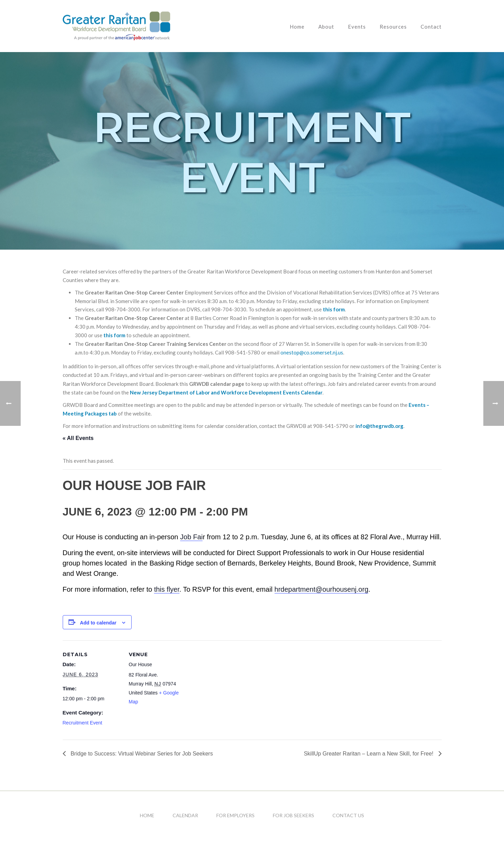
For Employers (235, 815)
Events (357, 27)
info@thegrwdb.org (379, 426)
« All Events (78, 438)
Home (297, 27)
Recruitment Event (83, 723)
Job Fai (192, 537)
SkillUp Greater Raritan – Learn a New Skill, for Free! (369, 754)
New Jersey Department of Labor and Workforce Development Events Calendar (226, 392)
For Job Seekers (294, 815)
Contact (431, 27)
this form (334, 309)
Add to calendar (98, 623)
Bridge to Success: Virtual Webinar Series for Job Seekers (141, 754)
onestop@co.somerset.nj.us (312, 352)
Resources (393, 27)
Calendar (185, 815)
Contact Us (348, 815)
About (326, 27)
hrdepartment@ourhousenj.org (322, 589)
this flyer (167, 589)
